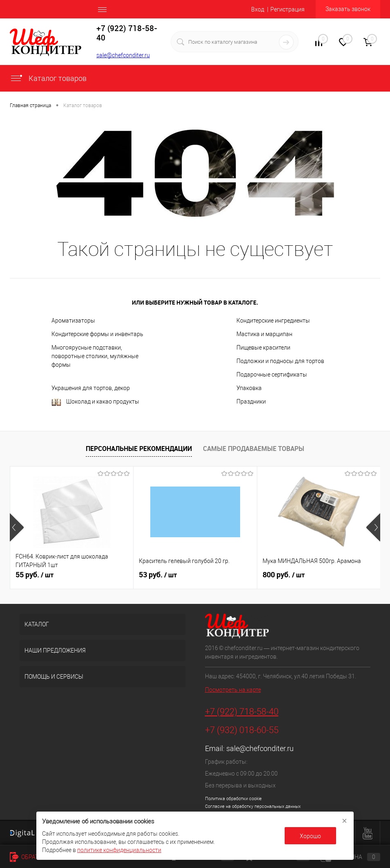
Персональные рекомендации (139, 449)
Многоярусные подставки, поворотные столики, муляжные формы (95, 356)
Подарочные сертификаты (272, 375)
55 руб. (35, 575)
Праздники (251, 401)
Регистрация (287, 9)
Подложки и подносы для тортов (280, 361)
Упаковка (249, 388)
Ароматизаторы (73, 321)
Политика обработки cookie (233, 799)
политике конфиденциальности (119, 850)
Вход (258, 9)
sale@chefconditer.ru (123, 55)
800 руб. (284, 575)
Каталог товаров (48, 78)
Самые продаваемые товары (254, 449)
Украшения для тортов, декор (91, 388)
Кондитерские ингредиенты (273, 321)
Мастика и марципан (264, 334)
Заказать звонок (348, 9)
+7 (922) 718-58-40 (242, 712)
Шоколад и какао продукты (95, 402)
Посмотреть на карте (233, 690)
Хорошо (310, 836)
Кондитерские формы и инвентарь (97, 334)
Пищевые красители (263, 348)
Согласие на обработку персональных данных (253, 806)
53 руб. (158, 575)
